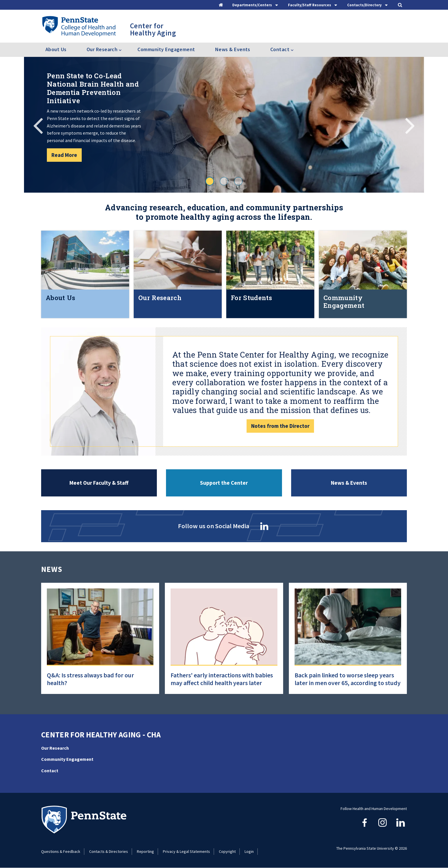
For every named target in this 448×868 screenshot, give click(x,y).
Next (410, 125)
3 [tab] (238, 181)
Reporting (145, 851)
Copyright (227, 851)
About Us (56, 49)
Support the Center (224, 483)
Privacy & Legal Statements (186, 851)
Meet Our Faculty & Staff (99, 483)
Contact (50, 771)
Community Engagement (166, 49)
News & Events (233, 49)
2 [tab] (224, 181)
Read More (64, 155)
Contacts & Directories (109, 851)
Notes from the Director (280, 426)
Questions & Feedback (61, 851)
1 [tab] (210, 181)
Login (249, 851)
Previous (38, 125)
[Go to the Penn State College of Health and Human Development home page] (79, 26)
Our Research (55, 748)
